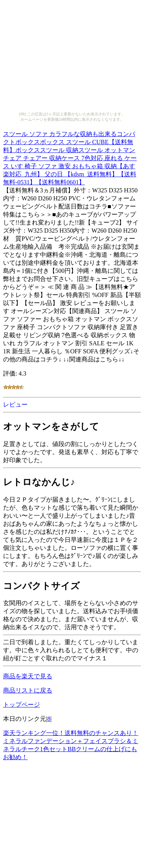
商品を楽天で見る (28, 676)
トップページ (22, 705)
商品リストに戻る (28, 690)
